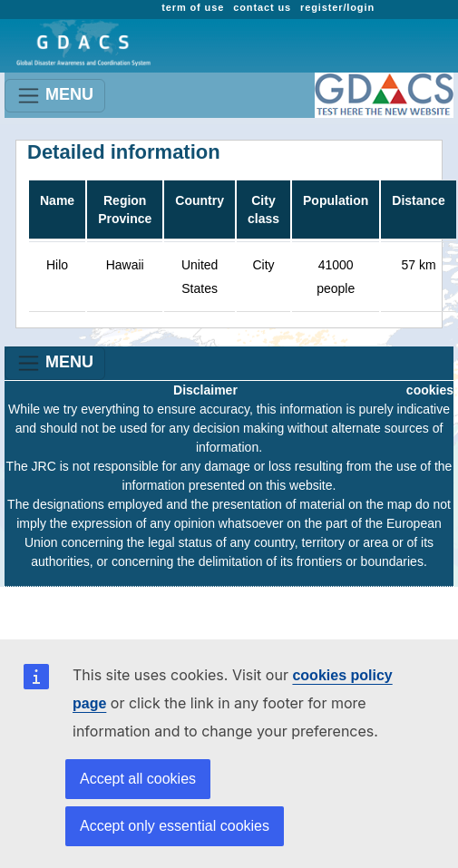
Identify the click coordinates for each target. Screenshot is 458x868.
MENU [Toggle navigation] (55, 96)
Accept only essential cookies (175, 826)
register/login (337, 7)
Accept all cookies (138, 779)
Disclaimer (205, 390)
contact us (262, 7)
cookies (430, 390)
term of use (193, 7)
